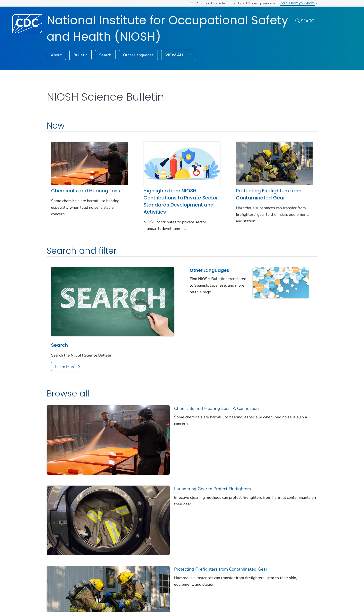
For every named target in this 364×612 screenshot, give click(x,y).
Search (309, 21)
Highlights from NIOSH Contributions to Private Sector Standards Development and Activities (181, 201)
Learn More (65, 367)
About (56, 55)
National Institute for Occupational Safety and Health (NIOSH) (167, 28)
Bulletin (80, 55)
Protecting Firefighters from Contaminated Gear (269, 194)
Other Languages (138, 55)
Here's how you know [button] (299, 3)
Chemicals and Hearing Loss (86, 191)
